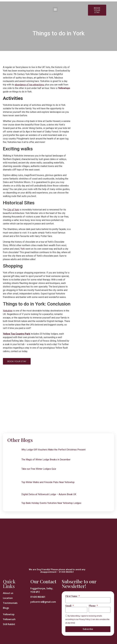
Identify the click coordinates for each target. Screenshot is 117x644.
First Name (72, 596)
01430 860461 (66, 572)
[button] (55, 9)
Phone (92, 606)
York (23, 249)
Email (69, 606)
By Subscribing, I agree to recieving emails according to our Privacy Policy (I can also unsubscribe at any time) (87, 620)
